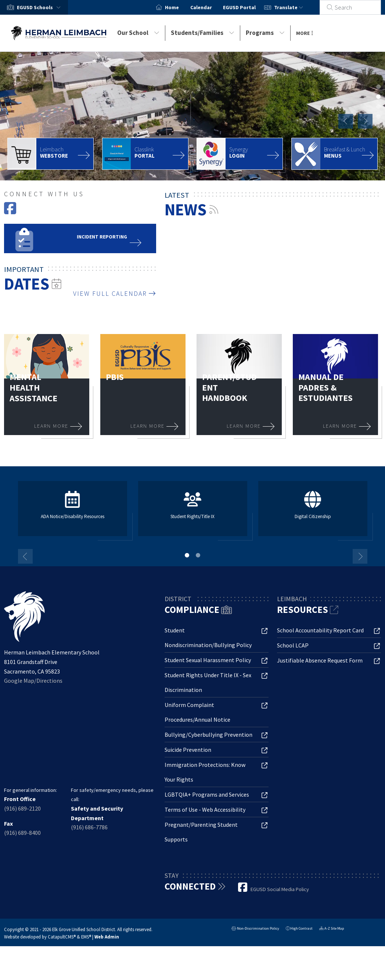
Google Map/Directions (33, 681)
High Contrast (301, 928)
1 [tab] (187, 555)
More (305, 33)
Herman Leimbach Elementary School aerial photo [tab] (378, 97)
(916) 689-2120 (22, 808)
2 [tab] (198, 555)
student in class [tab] (378, 107)
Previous (346, 121)
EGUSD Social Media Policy (280, 889)
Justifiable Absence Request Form (320, 660)
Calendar (209, 7)
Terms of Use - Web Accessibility (205, 810)
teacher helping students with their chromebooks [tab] (378, 87)
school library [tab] (378, 126)
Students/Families (203, 33)
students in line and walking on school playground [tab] (378, 116)
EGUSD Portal (248, 7)
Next (365, 121)
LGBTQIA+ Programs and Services (207, 794)
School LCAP (293, 645)
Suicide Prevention (188, 750)
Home (180, 7)
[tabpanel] (192, 116)
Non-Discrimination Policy (255, 929)
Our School (138, 33)
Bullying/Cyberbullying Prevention (208, 735)
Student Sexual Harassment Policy (208, 660)
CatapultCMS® (62, 937)
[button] (40, 7)
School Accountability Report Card (320, 630)
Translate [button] (297, 7)
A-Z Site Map (332, 929)
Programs (265, 33)
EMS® (86, 937)
